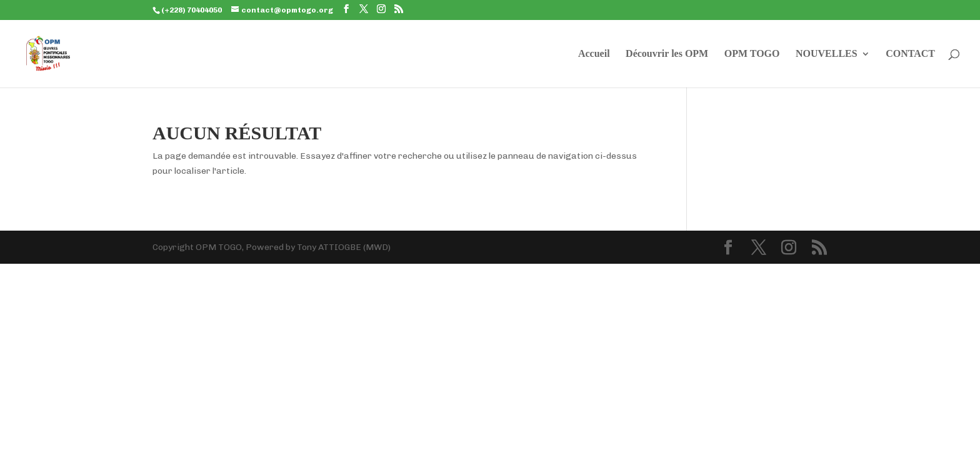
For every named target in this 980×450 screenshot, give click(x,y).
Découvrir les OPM (667, 54)
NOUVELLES (827, 54)
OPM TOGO (752, 54)
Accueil (594, 54)
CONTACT (910, 54)
